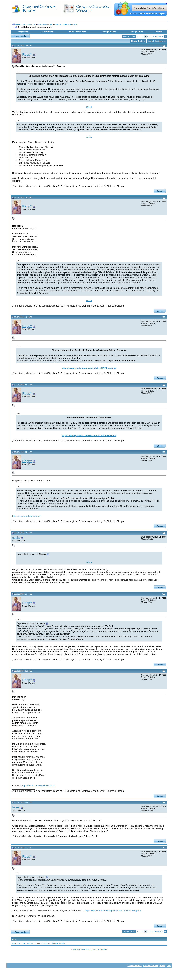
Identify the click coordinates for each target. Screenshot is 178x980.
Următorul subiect (98, 949)
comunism (17, 943)
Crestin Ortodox (151, 966)
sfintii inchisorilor (58, 943)
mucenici (26, 943)
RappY (27, 54)
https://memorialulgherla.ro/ (26, 516)
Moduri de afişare (155, 41)
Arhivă (163, 966)
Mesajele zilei (137, 32)
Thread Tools (137, 41)
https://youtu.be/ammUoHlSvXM (38, 786)
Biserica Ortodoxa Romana (66, 24)
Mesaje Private (109, 32)
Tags (14, 939)
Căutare (158, 32)
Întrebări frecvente (78, 32)
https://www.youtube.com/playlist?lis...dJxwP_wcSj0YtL (113, 911)
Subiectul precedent (81, 949)
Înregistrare (23, 32)
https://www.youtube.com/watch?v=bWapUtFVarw (89, 435)
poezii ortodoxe (44, 943)
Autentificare (47, 32)
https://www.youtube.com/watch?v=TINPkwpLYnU (89, 368)
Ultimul (159, 36)
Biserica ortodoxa (45, 24)
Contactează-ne (134, 966)
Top (169, 966)
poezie (33, 943)
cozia (16, 538)
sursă (89, 107)
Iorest (16, 807)
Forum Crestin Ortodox (25, 24)
